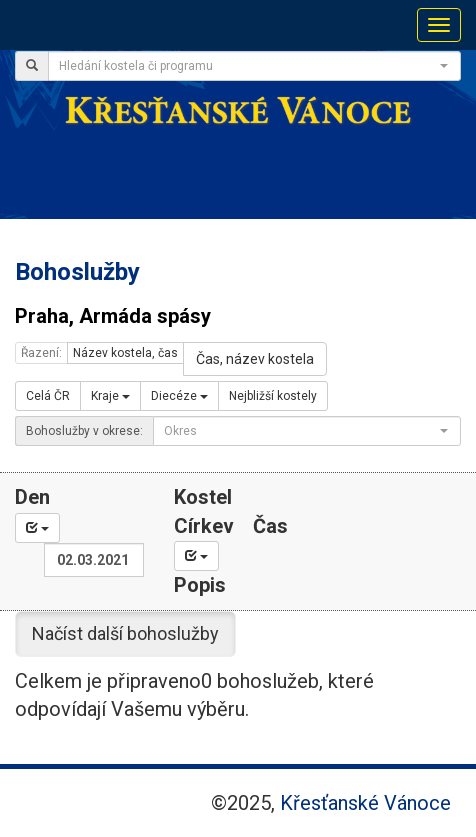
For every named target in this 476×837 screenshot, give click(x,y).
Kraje (110, 396)
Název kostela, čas (125, 353)
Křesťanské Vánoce (365, 803)
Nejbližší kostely (273, 396)
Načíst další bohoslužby (125, 633)
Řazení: (41, 353)
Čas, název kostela (255, 359)
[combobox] (254, 66)
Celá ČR (48, 396)
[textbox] (248, 66)
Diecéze (179, 396)
